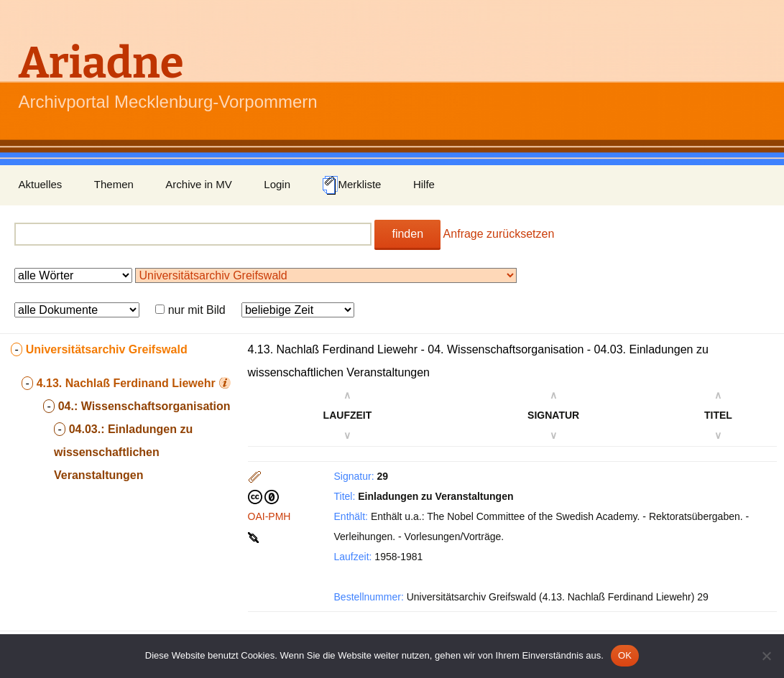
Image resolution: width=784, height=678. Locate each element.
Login (277, 184)
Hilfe (424, 184)
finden (407, 234)
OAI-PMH (269, 516)
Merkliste (351, 185)
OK (625, 655)
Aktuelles (41, 184)
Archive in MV (199, 184)
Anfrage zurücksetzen (499, 234)
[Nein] (766, 656)
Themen (114, 184)
